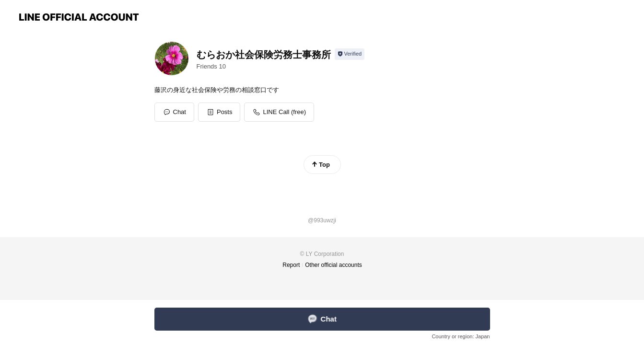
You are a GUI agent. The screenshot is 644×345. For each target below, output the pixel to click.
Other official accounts (334, 265)
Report (291, 265)
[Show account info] (350, 54)
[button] (219, 112)
